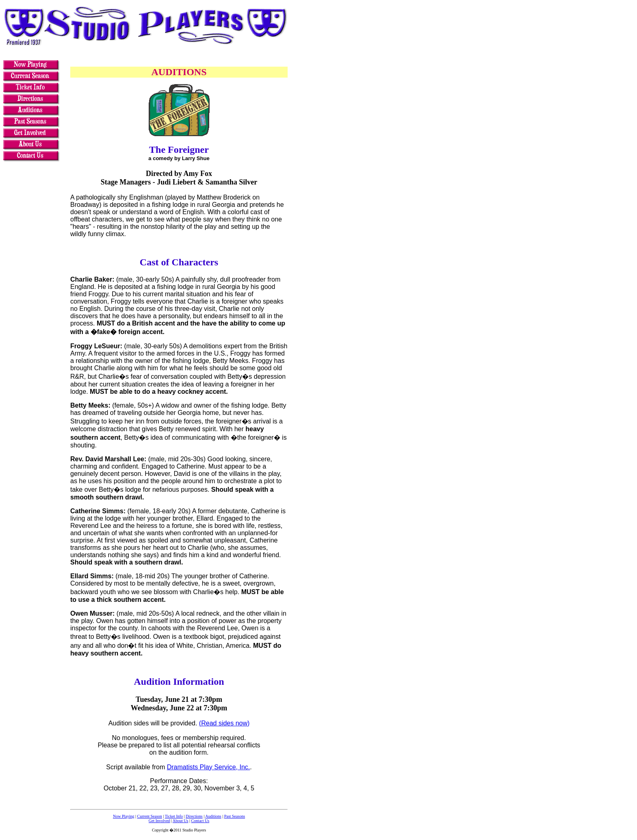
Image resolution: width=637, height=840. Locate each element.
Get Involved (159, 821)
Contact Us (200, 821)
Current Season (149, 816)
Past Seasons (235, 816)
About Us (181, 821)
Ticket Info (174, 816)
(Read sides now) (224, 723)
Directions (194, 816)
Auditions (213, 816)
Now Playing (124, 816)
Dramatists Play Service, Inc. (209, 767)
